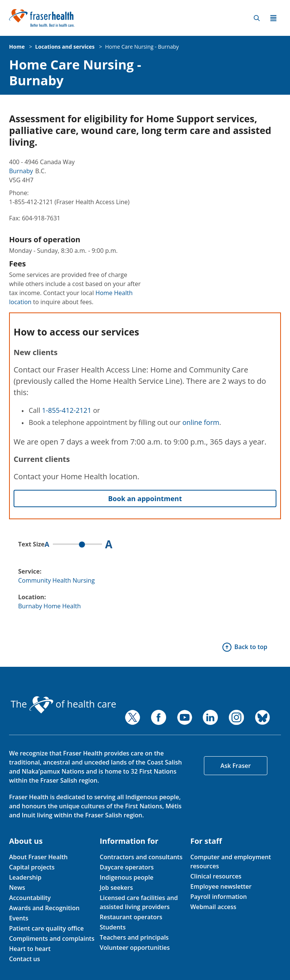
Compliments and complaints (52, 938)
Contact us (25, 959)
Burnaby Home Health (49, 606)
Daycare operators (127, 867)
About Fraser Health (38, 857)
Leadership (25, 877)
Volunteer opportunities (135, 948)
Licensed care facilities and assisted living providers (139, 902)
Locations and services (65, 47)
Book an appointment (145, 498)
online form (201, 422)
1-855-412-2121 (67, 410)
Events (19, 918)
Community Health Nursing (56, 580)
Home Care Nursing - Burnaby (142, 47)
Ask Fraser (236, 766)
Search (257, 18)
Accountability (30, 898)
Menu (273, 18)
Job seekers (116, 888)
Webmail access (213, 907)
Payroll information (219, 897)
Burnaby (21, 171)
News (17, 888)
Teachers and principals (134, 937)
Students (113, 927)
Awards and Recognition (44, 908)
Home (17, 47)
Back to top (251, 647)
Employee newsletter (221, 886)
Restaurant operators (131, 917)
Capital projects (32, 867)
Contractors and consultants (141, 857)
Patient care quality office (46, 928)
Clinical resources (216, 876)
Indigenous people (126, 877)
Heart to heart (30, 949)
